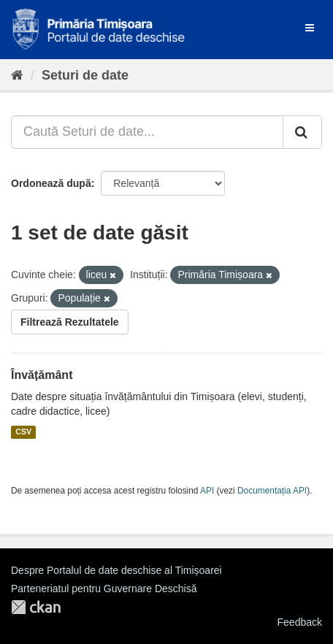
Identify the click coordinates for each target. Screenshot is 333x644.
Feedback (300, 622)
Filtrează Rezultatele (70, 322)
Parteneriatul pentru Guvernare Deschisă (104, 589)
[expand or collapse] (310, 28)
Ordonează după (51, 183)
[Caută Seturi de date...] (147, 132)
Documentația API (272, 491)
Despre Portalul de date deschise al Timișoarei (116, 570)
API (207, 491)
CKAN (36, 607)
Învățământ (42, 375)
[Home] (17, 75)
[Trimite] (302, 132)
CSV (23, 432)
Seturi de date (85, 75)
